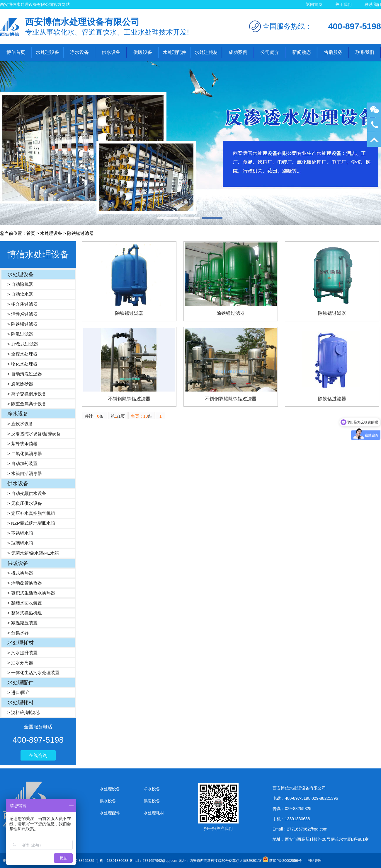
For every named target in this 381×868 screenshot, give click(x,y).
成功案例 (238, 52)
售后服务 (333, 52)
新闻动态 (302, 52)
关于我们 (343, 4)
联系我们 (373, 4)
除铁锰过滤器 (129, 313)
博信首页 (16, 52)
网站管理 (314, 861)
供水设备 (111, 52)
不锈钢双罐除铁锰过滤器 (231, 399)
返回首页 (314, 4)
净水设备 (79, 52)
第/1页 (118, 416)
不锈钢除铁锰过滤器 (129, 399)
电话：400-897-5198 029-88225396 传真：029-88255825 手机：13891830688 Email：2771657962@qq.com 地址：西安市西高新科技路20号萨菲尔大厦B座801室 (136, 861)
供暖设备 (143, 52)
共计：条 (95, 416)
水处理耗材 (206, 52)
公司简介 (270, 52)
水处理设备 (47, 52)
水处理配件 (175, 52)
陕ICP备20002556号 (285, 861)
